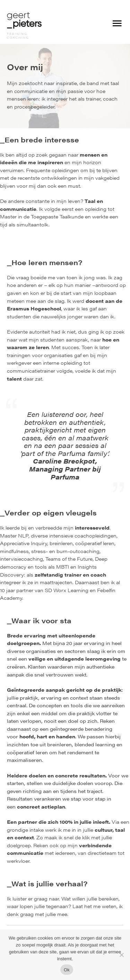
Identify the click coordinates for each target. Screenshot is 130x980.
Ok (67, 970)
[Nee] (121, 955)
